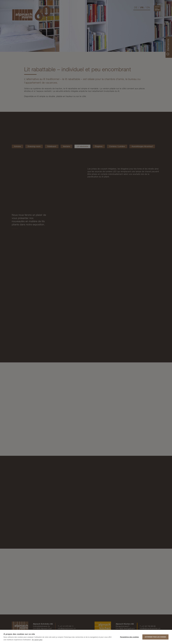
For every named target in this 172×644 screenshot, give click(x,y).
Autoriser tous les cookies (155, 637)
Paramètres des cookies (130, 637)
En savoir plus (37, 640)
